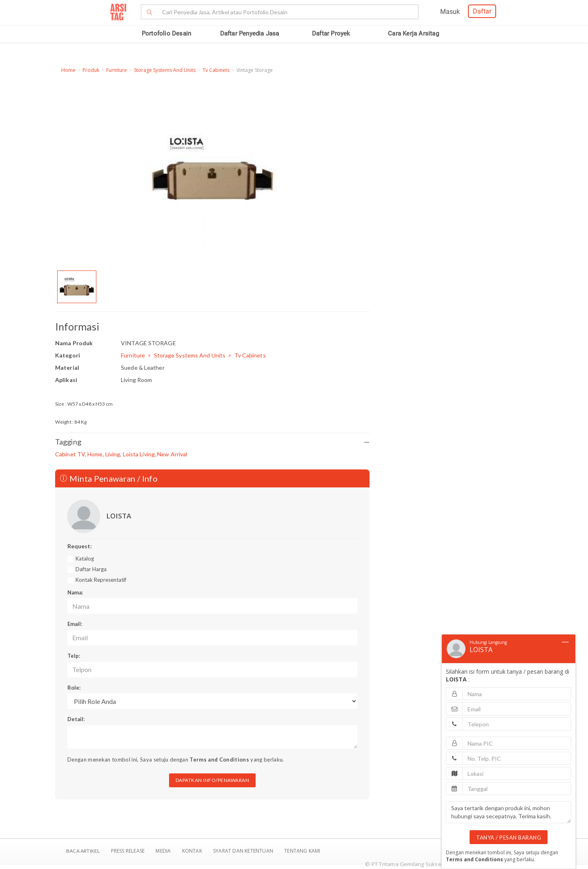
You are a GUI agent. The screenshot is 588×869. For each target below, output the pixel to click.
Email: (75, 624)
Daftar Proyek (331, 34)
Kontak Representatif (101, 580)
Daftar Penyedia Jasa (250, 34)
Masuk (450, 12)
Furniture (117, 70)
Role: (74, 688)
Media (164, 851)
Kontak (193, 851)
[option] (77, 287)
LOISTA (119, 516)
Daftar (482, 11)
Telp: (74, 656)
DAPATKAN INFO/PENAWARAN (213, 780)
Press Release (128, 851)
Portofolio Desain (166, 34)
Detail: (76, 719)
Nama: (75, 592)
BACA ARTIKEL (83, 851)
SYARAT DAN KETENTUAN (244, 851)
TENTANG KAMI (302, 851)
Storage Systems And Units (165, 70)
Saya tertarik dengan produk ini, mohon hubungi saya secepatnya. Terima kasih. (509, 812)
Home (68, 70)
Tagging (212, 442)
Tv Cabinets (216, 70)
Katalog (85, 558)
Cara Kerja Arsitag (413, 34)
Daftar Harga (91, 569)
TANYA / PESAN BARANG (509, 838)
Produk (91, 70)
